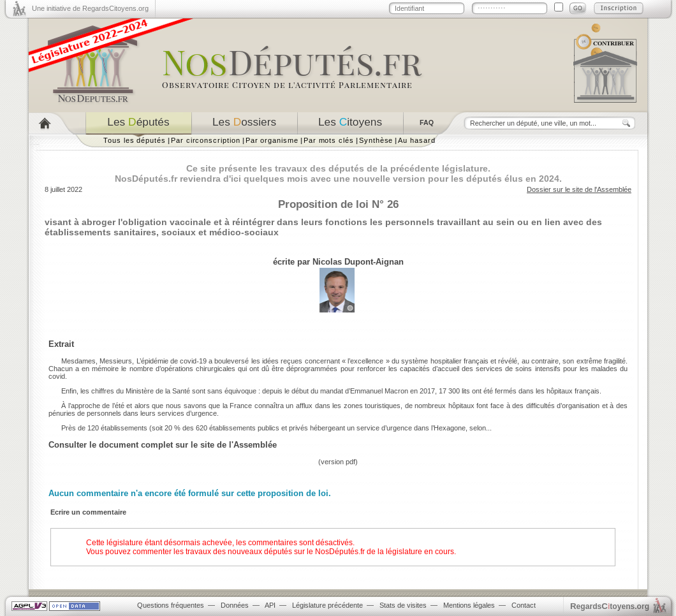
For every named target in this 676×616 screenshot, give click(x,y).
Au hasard (416, 140)
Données (235, 605)
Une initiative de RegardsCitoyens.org (90, 8)
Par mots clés (329, 140)
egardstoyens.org (610, 606)
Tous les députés (135, 140)
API (270, 605)
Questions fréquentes (171, 605)
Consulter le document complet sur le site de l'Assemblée (163, 445)
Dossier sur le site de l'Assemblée (579, 189)
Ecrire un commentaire (88, 512)
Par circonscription (206, 140)
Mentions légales (469, 605)
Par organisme (272, 140)
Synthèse (376, 140)
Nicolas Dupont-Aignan (358, 262)
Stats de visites (403, 605)
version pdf (338, 462)
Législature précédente (327, 605)
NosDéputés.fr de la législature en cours (385, 552)
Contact (524, 605)
